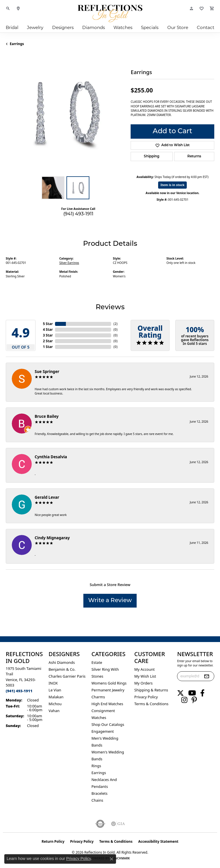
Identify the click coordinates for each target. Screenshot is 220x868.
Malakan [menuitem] (56, 697)
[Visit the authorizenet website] (100, 824)
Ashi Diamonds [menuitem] (62, 662)
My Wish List (145, 676)
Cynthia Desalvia (51, 457)
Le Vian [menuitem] (55, 690)
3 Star (48, 335)
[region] (65, 114)
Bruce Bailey (47, 416)
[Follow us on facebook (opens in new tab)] (202, 693)
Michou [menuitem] (55, 704)
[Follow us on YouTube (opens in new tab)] (192, 693)
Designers (63, 27)
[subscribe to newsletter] (207, 676)
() (116, 324)
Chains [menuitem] (97, 800)
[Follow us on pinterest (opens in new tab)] (194, 700)
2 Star (48, 341)
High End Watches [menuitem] (107, 704)
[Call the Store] (19, 691)
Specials (150, 27)
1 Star (48, 347)
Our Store (178, 27)
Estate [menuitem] (97, 662)
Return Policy (53, 841)
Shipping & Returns (151, 690)
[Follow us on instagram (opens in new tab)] (184, 700)
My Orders (144, 683)
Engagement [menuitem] (103, 731)
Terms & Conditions (151, 704)
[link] (18, 9)
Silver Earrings (69, 263)
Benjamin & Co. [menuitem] (62, 669)
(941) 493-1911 (78, 214)
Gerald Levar (47, 497)
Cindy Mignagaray (52, 538)
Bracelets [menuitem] (99, 793)
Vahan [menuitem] (54, 711)
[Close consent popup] (111, 859)
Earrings (17, 44)
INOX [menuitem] (53, 683)
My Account (145, 669)
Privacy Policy (146, 697)
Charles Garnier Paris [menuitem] (67, 676)
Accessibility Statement (158, 841)
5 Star (48, 324)
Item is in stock (172, 185)
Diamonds (94, 27)
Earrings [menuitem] (99, 773)
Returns (194, 156)
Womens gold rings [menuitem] (109, 683)
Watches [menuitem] (99, 718)
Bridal (12, 27)
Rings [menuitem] (96, 766)
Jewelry (35, 27)
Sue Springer (47, 371)
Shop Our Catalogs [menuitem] (108, 724)
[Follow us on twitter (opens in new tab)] (180, 693)
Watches (123, 27)
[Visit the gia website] (118, 824)
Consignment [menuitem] (103, 711)
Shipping (152, 156)
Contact (206, 27)
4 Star (48, 329)
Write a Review (110, 601)
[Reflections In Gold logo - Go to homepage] (110, 13)
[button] (8, 9)
